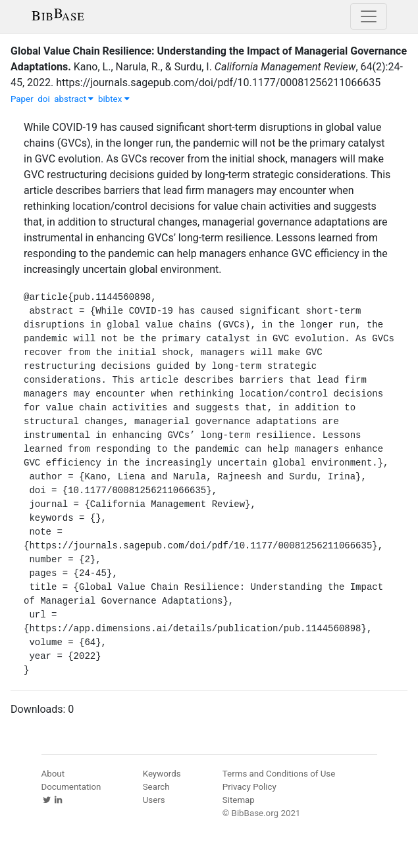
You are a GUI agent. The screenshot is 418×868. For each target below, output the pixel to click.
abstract (74, 99)
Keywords (162, 774)
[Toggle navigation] (369, 16)
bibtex (114, 99)
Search (156, 787)
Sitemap (239, 800)
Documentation (71, 787)
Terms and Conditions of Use (279, 774)
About (53, 774)
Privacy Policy (249, 787)
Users (154, 800)
